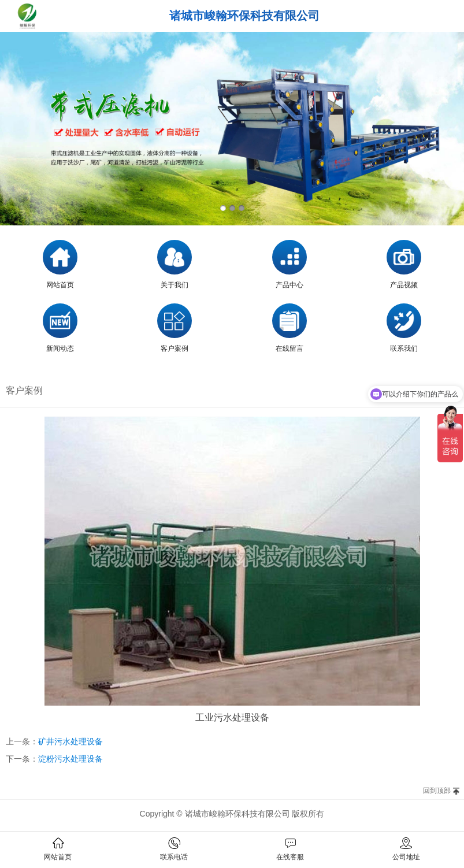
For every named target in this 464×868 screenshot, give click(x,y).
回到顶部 (437, 791)
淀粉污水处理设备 (70, 759)
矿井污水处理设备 (70, 741)
